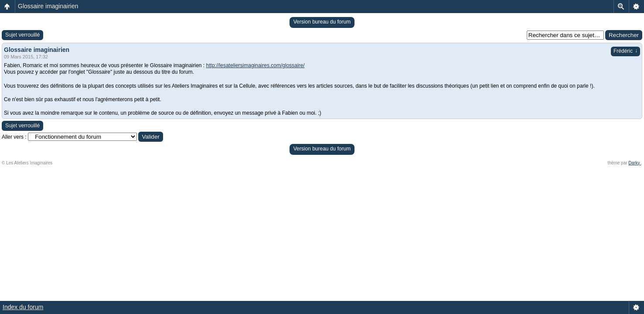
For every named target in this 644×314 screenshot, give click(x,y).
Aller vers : (14, 137)
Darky (635, 163)
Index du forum (23, 307)
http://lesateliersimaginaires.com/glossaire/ (256, 65)
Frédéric (625, 51)
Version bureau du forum (322, 22)
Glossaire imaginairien (48, 6)
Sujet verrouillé (22, 35)
